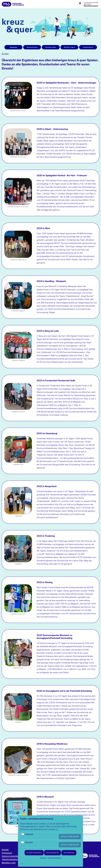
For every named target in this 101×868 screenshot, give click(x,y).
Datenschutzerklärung (12, 856)
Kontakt (5, 850)
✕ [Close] (22, 864)
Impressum (7, 853)
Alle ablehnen (69, 853)
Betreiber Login (9, 863)
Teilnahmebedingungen (12, 859)
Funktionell (29, 834)
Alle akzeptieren (53, 853)
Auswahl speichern (34, 853)
